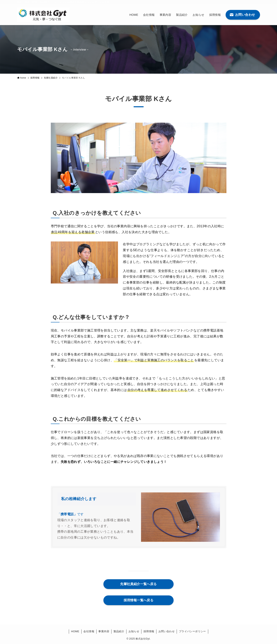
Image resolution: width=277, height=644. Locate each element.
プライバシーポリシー (192, 631)
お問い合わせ (167, 631)
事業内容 (104, 631)
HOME (75, 631)
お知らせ (134, 631)
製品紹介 (119, 631)
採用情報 (149, 631)
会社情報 (89, 631)
